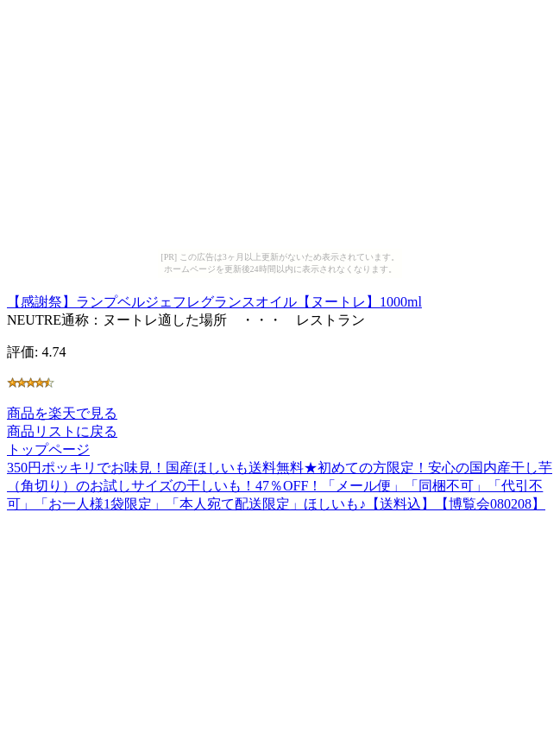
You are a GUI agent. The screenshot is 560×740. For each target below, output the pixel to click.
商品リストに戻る (62, 431)
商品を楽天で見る (62, 413)
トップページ (48, 449)
